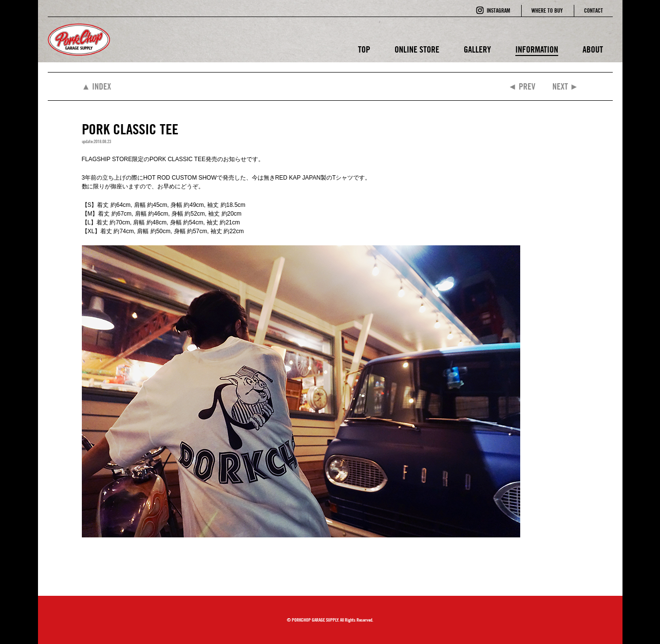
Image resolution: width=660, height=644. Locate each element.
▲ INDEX (97, 86)
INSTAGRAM (498, 10)
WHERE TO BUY (547, 10)
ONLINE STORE (417, 49)
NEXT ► (566, 86)
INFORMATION (537, 49)
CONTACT (594, 10)
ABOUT (593, 49)
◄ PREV (522, 86)
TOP (364, 49)
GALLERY (477, 49)
